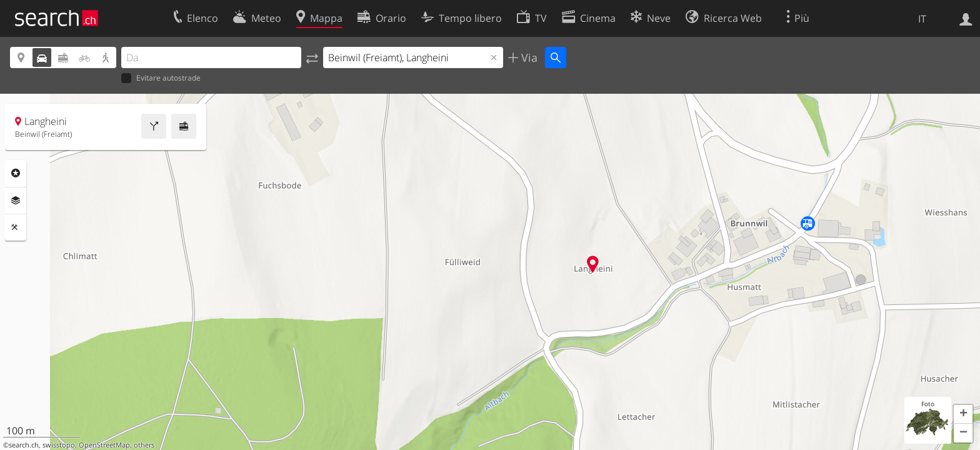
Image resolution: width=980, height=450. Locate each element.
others (144, 445)
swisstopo (59, 445)
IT (922, 19)
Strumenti (16, 227)
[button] (963, 414)
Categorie (16, 173)
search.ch (24, 445)
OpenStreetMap (104, 445)
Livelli (16, 201)
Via (528, 57)
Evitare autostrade (161, 78)
